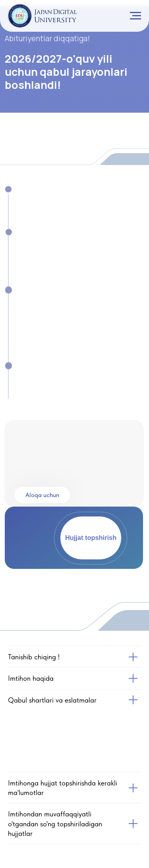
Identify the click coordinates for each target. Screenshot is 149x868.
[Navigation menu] (135, 16)
